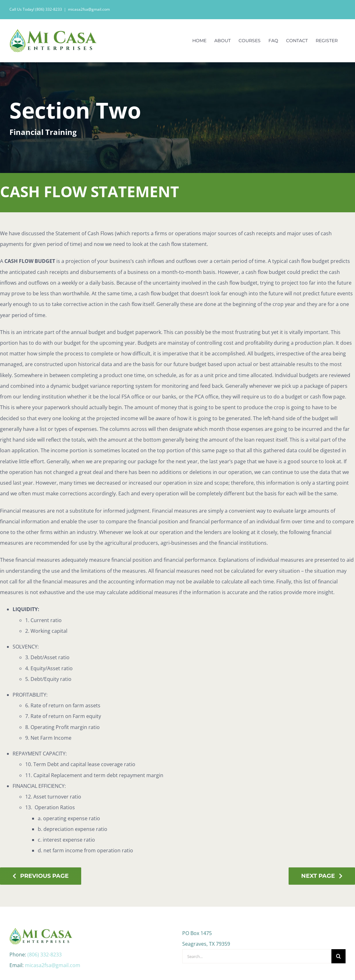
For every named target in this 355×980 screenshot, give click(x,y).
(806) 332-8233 (45, 927)
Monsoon (249, 970)
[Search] (338, 929)
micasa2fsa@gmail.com (89, 9)
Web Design (223, 970)
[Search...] (257, 929)
